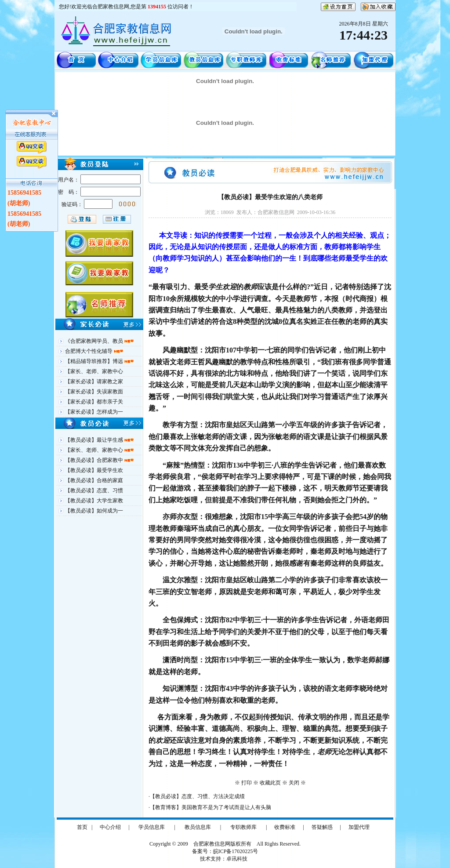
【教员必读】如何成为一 (94, 511)
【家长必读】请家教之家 (94, 381)
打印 (247, 783)
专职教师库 (243, 827)
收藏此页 (270, 783)
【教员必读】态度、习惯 (94, 490)
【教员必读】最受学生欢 (94, 470)
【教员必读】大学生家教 (94, 501)
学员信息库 (152, 827)
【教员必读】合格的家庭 (94, 480)
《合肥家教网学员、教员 (95, 341)
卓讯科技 (237, 859)
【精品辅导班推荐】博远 (95, 361)
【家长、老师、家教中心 (94, 371)
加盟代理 (359, 827)
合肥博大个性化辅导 (89, 351)
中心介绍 (110, 827)
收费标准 (285, 827)
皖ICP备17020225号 (236, 851)
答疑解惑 (322, 827)
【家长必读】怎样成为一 (94, 412)
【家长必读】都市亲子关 (94, 402)
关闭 (294, 783)
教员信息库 (198, 827)
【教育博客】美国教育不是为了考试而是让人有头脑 (210, 807)
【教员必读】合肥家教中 (95, 460)
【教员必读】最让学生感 (95, 440)
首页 (82, 827)
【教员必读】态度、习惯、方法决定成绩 (197, 796)
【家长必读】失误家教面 (94, 392)
